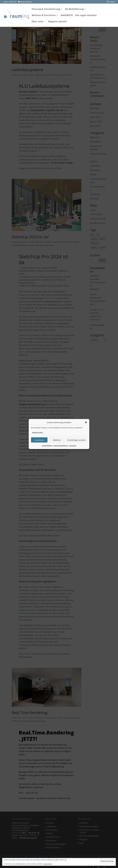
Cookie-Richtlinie (47, 446)
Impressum (73, 446)
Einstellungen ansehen (77, 440)
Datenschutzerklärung (61, 446)
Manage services (37, 432)
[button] (86, 422)
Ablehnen (57, 440)
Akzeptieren (39, 440)
